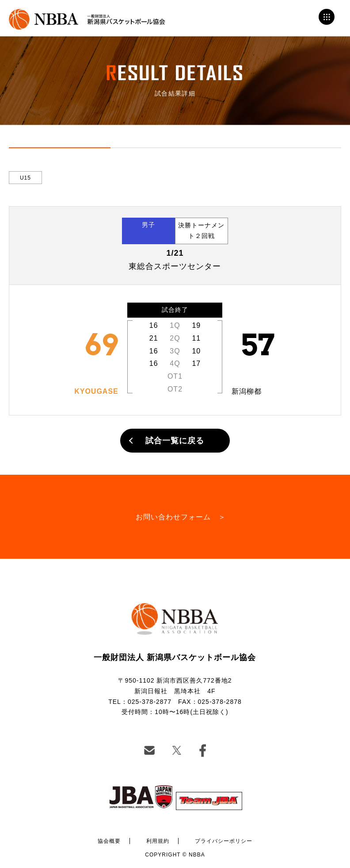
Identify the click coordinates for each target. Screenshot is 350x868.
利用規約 (158, 841)
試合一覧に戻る (175, 441)
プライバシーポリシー (224, 841)
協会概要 (109, 841)
